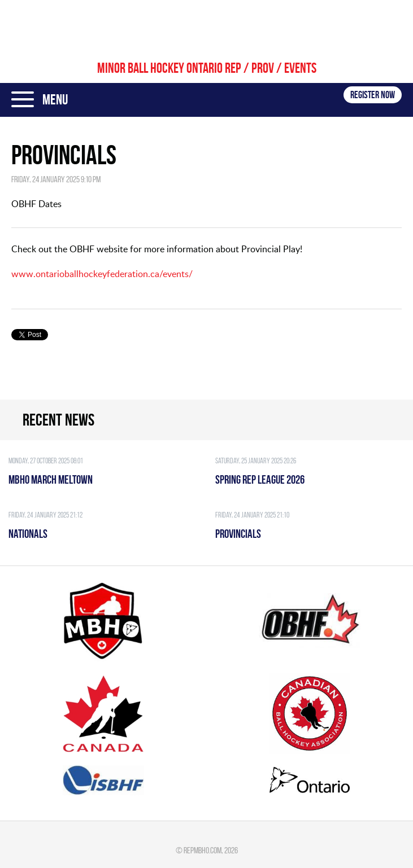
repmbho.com (203, 850)
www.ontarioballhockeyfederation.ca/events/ (102, 274)
